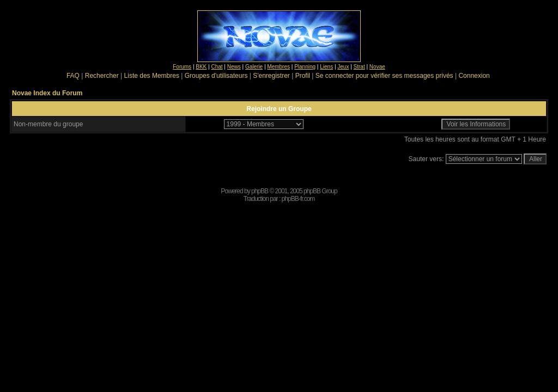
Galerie (254, 67)
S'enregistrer (271, 76)
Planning (305, 67)
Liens (326, 67)
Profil (303, 76)
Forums (182, 67)
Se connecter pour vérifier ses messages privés (384, 76)
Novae (377, 67)
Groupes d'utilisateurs (216, 76)
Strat (359, 67)
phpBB (260, 191)
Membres (278, 67)
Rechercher (102, 76)
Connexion (474, 76)
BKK (201, 67)
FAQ (73, 76)
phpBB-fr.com (298, 199)
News (234, 67)
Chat (217, 67)
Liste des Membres (152, 76)
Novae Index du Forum (47, 93)
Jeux (343, 67)
